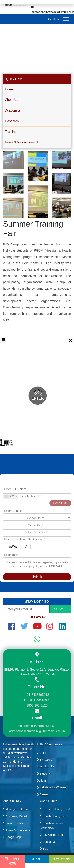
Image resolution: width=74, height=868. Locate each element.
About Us (12, 100)
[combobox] (11, 496)
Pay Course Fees (52, 835)
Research (12, 121)
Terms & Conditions (16, 830)
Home (9, 89)
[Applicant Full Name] (37, 489)
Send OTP (60, 503)
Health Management (54, 816)
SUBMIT (60, 609)
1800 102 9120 (37, 705)
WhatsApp (62, 859)
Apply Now (53, 19)
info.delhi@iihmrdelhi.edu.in (37, 726)
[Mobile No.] (37, 496)
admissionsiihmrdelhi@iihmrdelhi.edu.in (37, 731)
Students (44, 774)
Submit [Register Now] (37, 577)
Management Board (17, 809)
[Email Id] (37, 511)
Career (43, 794)
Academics (13, 110)
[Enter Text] (37, 555)
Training (11, 132)
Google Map (12, 837)
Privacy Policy (13, 823)
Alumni (43, 781)
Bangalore (45, 760)
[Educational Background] (37, 539)
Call (37, 859)
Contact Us (48, 842)
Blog (44, 849)
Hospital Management (55, 809)
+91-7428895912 (37, 695)
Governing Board (15, 816)
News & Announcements (22, 142)
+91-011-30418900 (37, 700)
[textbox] (37, 518)
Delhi (42, 753)
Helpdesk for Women (52, 787)
